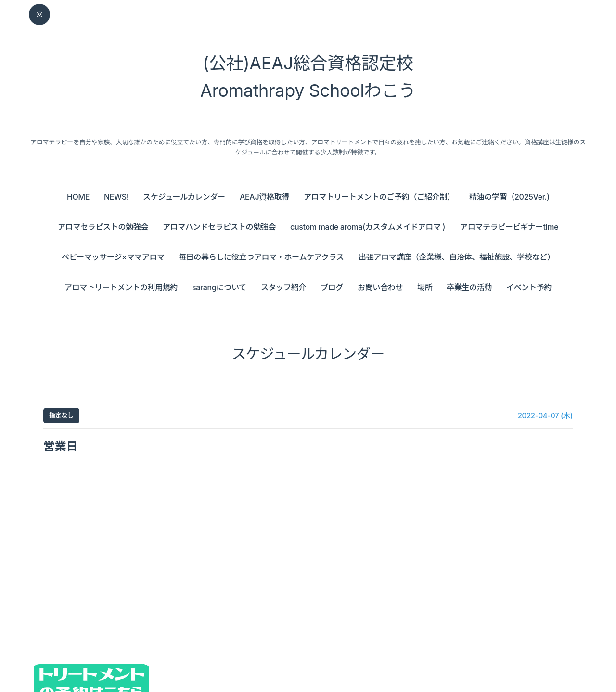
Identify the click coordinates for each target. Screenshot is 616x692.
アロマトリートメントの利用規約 (121, 287)
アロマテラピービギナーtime (509, 227)
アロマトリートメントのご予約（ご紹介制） (379, 197)
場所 (425, 287)
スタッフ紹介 (283, 287)
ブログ (332, 287)
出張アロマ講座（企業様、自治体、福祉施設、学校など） (457, 257)
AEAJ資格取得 (264, 197)
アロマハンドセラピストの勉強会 (219, 227)
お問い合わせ (380, 287)
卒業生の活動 (469, 287)
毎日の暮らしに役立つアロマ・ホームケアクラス (261, 257)
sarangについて (219, 287)
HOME (78, 197)
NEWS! (116, 197)
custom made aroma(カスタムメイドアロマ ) (368, 227)
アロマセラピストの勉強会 (103, 227)
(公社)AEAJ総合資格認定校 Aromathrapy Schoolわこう (308, 77)
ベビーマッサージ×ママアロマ (113, 257)
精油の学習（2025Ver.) (509, 197)
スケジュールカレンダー (184, 197)
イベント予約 (529, 287)
